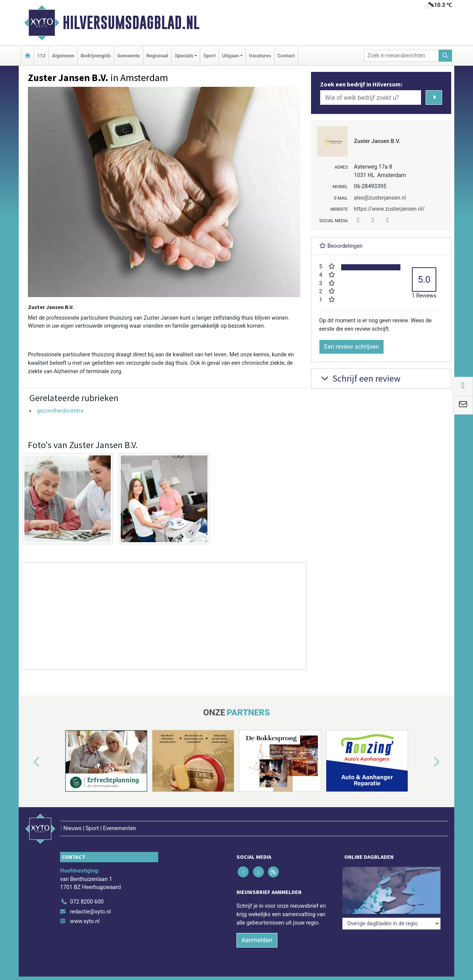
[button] (28, 762)
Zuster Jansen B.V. (377, 141)
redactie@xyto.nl (90, 912)
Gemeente (129, 56)
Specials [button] (184, 56)
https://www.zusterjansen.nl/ (389, 209)
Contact (286, 56)
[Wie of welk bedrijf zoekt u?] (371, 98)
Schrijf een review (360, 378)
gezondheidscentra (60, 411)
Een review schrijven (352, 347)
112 (41, 56)
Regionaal (157, 56)
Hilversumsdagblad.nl (131, 23)
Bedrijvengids (96, 56)
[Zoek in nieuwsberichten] (402, 56)
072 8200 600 (87, 902)
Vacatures (260, 56)
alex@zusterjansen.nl (380, 198)
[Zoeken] (445, 56)
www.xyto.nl (85, 921)
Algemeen (63, 56)
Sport (209, 56)
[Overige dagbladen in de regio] (391, 924)
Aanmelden (257, 940)
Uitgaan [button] (230, 56)
